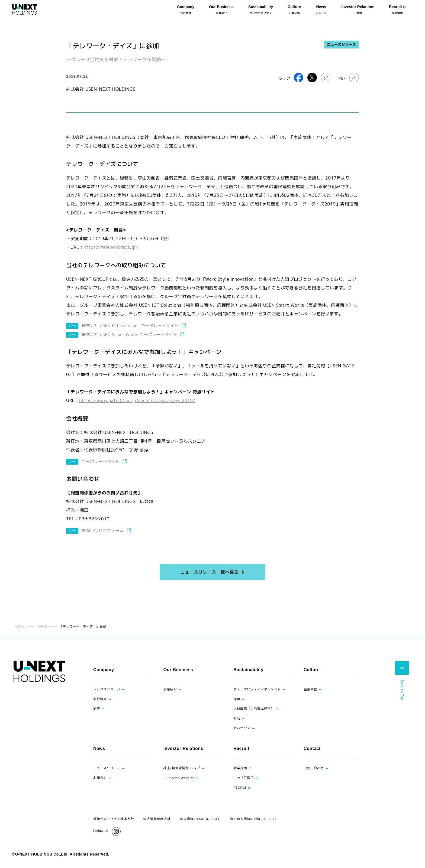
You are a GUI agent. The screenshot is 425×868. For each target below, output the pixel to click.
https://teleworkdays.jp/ (111, 247)
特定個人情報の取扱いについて (254, 819)
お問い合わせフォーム (103, 531)
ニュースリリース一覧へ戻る (209, 572)
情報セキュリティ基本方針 (114, 819)
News (42, 626)
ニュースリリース (342, 44)
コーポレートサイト (100, 461)
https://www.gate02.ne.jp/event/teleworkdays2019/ (137, 400)
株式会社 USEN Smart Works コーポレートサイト (129, 335)
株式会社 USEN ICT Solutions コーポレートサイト (130, 326)
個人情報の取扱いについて (200, 819)
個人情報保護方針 (157, 819)
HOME (19, 626)
